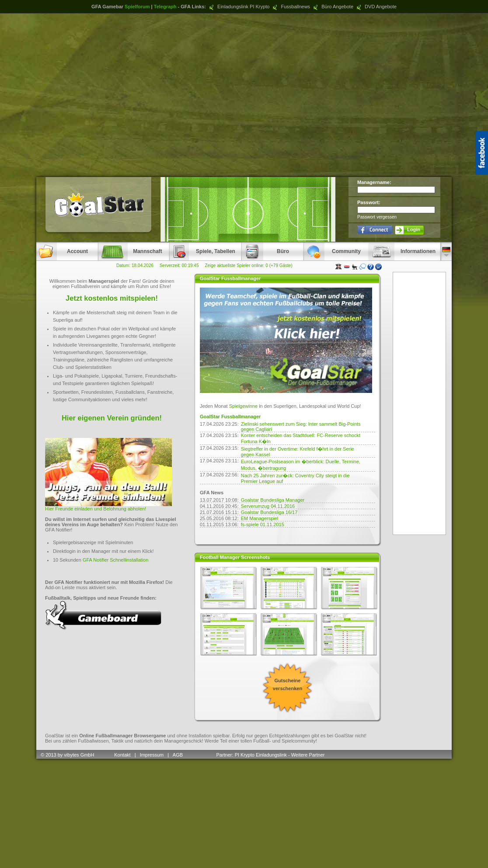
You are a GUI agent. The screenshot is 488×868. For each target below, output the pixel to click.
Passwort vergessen (377, 217)
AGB (178, 755)
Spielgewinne (243, 406)
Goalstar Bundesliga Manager (273, 500)
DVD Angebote (376, 7)
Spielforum (137, 7)
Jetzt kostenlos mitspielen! (112, 298)
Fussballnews (290, 7)
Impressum (152, 755)
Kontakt (122, 755)
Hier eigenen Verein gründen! (112, 418)
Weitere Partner (308, 755)
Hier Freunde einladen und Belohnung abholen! (96, 509)
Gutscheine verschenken (288, 684)
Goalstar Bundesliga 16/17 (269, 512)
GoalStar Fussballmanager (230, 417)
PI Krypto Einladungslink (261, 755)
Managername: (374, 182)
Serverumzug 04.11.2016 (268, 506)
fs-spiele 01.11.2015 (263, 524)
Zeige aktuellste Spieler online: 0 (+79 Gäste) (248, 266)
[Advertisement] (244, 95)
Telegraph (165, 7)
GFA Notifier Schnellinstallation (115, 560)
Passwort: (369, 202)
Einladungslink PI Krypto (238, 7)
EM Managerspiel (260, 518)
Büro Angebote (332, 7)
